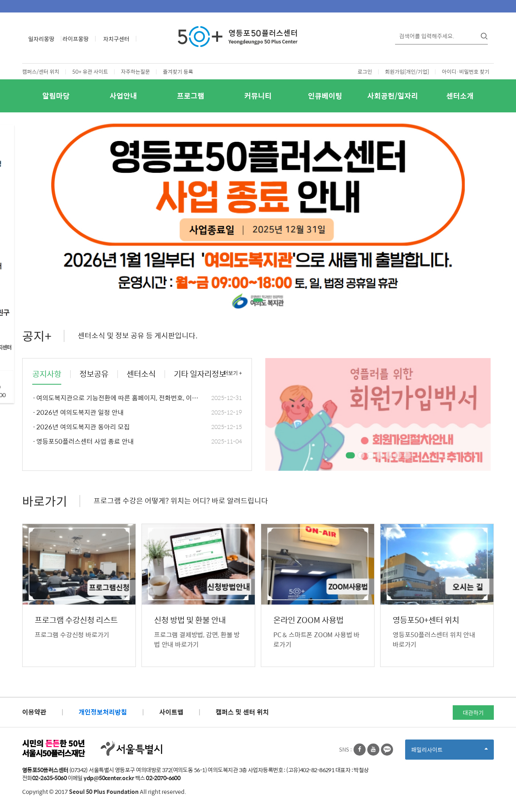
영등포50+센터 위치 (426, 620)
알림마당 (56, 96)
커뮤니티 (258, 96)
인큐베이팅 (325, 96)
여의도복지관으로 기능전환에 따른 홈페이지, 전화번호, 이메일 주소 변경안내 (137, 398)
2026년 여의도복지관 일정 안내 (137, 413)
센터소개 (460, 96)
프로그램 (191, 96)
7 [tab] (407, 456)
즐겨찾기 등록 (178, 71)
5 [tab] (389, 456)
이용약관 (34, 712)
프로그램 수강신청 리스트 (76, 620)
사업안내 (123, 96)
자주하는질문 (135, 71)
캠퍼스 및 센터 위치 (242, 712)
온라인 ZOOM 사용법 (308, 620)
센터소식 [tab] (141, 374)
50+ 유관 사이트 (90, 71)
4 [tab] (380, 456)
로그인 (365, 71)
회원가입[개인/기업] (407, 71)
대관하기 (473, 713)
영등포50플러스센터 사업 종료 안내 (137, 442)
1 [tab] (258, 300)
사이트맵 (171, 712)
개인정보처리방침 (103, 712)
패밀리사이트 (449, 752)
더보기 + (233, 373)
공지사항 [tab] (47, 374)
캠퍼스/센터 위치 (41, 71)
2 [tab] (361, 456)
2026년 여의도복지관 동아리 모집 (137, 427)
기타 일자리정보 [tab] (200, 374)
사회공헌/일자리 (393, 96)
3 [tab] (370, 456)
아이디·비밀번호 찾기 (466, 71)
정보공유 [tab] (94, 374)
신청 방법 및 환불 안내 (190, 620)
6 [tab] (398, 456)
